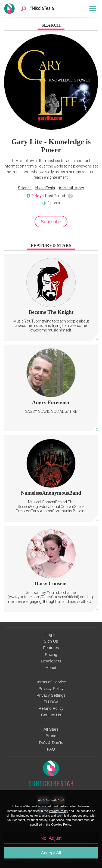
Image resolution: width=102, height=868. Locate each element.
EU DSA (51, 702)
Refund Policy (51, 708)
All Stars (51, 729)
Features (51, 648)
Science (25, 188)
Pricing (51, 655)
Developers (51, 661)
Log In (51, 635)
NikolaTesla (45, 188)
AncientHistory (71, 188)
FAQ (51, 749)
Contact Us (51, 715)
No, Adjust (51, 838)
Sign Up (51, 641)
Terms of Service (51, 682)
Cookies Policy (61, 824)
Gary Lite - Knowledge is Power (51, 146)
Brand (51, 736)
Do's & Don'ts (51, 743)
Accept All (51, 853)
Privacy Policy (51, 689)
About (51, 668)
